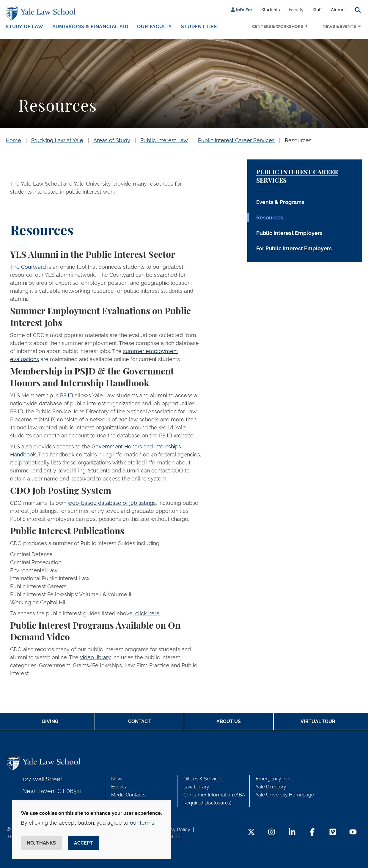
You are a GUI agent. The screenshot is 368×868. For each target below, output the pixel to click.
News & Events (339, 26)
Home (13, 140)
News (117, 779)
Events (119, 787)
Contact (139, 721)
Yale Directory (271, 787)
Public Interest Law (164, 140)
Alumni (338, 10)
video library (95, 657)
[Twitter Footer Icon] (251, 833)
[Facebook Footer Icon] (312, 833)
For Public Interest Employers (294, 248)
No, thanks (41, 843)
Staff (317, 10)
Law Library (196, 787)
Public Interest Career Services (236, 140)
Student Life (199, 27)
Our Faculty (155, 27)
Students (271, 10)
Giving (50, 721)
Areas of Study (112, 140)
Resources (298, 140)
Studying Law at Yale (57, 140)
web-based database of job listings (112, 503)
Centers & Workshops (278, 26)
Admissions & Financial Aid (90, 27)
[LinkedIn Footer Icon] (292, 833)
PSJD (67, 395)
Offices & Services (203, 779)
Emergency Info (273, 779)
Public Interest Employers (289, 233)
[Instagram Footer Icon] (272, 833)
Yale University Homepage (285, 795)
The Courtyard (28, 267)
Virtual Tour (318, 721)
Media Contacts (128, 795)
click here (147, 613)
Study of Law (25, 27)
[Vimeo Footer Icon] (333, 833)
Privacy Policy (175, 830)
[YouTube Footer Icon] (353, 833)
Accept (83, 843)
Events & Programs (280, 202)
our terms (142, 823)
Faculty (296, 10)
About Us (229, 721)
